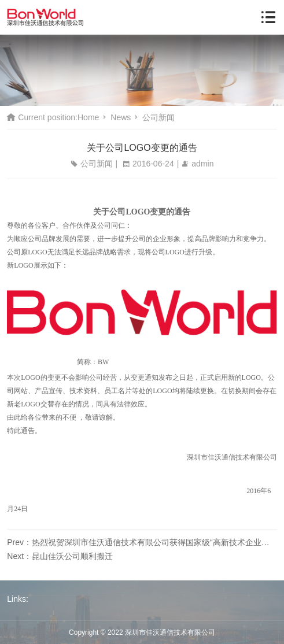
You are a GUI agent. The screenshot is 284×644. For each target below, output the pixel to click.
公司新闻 (158, 117)
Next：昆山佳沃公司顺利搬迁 (60, 556)
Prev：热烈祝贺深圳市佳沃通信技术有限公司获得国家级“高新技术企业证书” (142, 542)
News (121, 117)
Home (88, 117)
